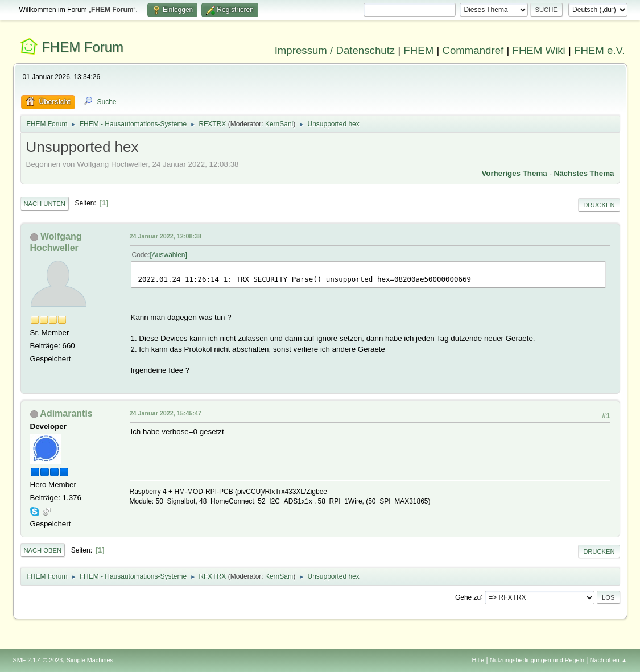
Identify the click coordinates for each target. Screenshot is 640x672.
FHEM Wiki (539, 50)
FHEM (418, 50)
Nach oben (43, 550)
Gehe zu (468, 597)
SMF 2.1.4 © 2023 (38, 660)
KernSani (279, 124)
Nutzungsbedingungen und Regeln (537, 660)
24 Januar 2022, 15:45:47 (166, 413)
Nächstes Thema (584, 173)
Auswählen (169, 255)
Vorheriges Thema (514, 173)
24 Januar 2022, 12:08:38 (166, 236)
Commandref (473, 50)
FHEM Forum (82, 47)
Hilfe (478, 660)
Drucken (599, 205)
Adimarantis (66, 413)
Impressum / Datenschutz (335, 50)
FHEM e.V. (600, 50)
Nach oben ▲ (609, 660)
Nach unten (45, 204)
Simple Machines (90, 660)
